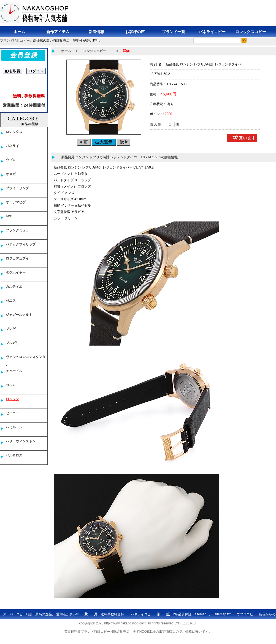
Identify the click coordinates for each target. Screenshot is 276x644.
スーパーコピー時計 (18, 614)
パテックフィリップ (21, 244)
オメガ (11, 174)
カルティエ (14, 287)
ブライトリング (17, 188)
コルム (11, 385)
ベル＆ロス (14, 455)
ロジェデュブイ (17, 258)
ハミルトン (14, 427)
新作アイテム (58, 32)
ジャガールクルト (19, 315)
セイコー (12, 413)
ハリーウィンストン (21, 441)
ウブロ (11, 160)
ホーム (19, 32)
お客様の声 (135, 32)
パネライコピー (212, 32)
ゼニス (11, 301)
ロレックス (14, 132)
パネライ (12, 146)
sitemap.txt (223, 614)
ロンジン (12, 399)
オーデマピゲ (16, 202)
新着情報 (96, 32)
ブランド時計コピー (15, 41)
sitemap (201, 614)
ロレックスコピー (251, 32)
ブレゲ (11, 329)
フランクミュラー (19, 230)
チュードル (14, 371)
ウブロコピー (247, 614)
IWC (9, 216)
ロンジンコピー (95, 51)
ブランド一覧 (174, 32)
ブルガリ (12, 343)
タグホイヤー (16, 272)
